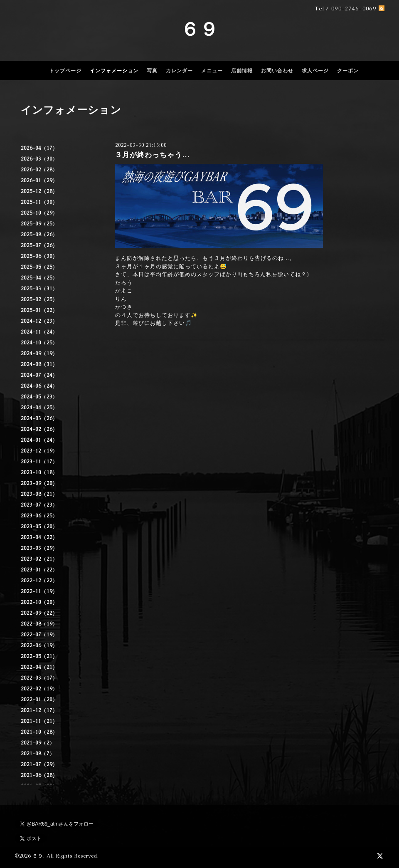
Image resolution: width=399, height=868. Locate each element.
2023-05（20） (39, 527)
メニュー (212, 71)
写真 (152, 71)
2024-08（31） (39, 364)
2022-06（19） (39, 645)
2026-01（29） (39, 181)
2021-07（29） (39, 764)
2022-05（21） (39, 656)
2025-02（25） (39, 299)
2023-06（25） (39, 516)
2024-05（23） (39, 397)
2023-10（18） (39, 472)
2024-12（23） (39, 321)
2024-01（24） (39, 440)
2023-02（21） (39, 559)
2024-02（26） (39, 429)
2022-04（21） (39, 667)
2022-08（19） (39, 624)
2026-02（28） (39, 170)
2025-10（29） (39, 213)
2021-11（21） (39, 721)
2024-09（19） (39, 354)
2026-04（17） (39, 148)
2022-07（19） (39, 635)
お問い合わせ (277, 71)
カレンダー (179, 71)
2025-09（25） (39, 224)
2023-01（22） (39, 570)
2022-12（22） (39, 581)
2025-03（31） (39, 289)
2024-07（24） (39, 375)
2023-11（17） (39, 462)
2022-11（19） (39, 591)
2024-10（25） (39, 343)
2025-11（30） (39, 202)
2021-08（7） (38, 754)
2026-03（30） (39, 159)
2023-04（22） (39, 537)
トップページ (65, 71)
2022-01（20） (39, 700)
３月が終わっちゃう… (152, 155)
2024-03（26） (39, 418)
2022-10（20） (39, 602)
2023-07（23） (39, 505)
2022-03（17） (39, 678)
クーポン (348, 71)
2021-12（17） (39, 710)
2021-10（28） (39, 732)
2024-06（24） (39, 386)
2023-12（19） (39, 451)
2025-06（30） (39, 256)
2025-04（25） (39, 278)
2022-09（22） (39, 613)
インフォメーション (114, 71)
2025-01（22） (39, 310)
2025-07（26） (39, 245)
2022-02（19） (39, 689)
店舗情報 (242, 71)
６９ (199, 29)
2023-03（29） (39, 548)
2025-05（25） (39, 267)
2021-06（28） (39, 775)
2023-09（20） (39, 483)
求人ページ (315, 71)
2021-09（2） (38, 743)
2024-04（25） (39, 408)
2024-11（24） (39, 332)
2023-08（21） (39, 494)
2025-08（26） (39, 235)
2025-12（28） (39, 191)
